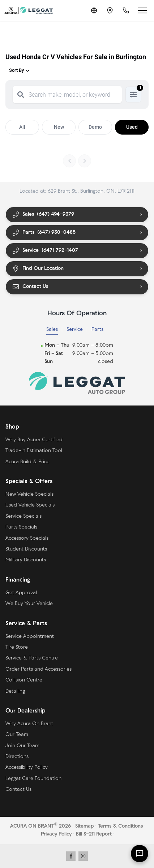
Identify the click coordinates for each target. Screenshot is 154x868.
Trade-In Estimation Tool (34, 451)
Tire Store (17, 647)
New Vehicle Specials (29, 494)
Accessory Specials (27, 538)
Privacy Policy (56, 834)
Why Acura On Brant (29, 724)
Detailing (15, 691)
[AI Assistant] (140, 854)
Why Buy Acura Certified (34, 440)
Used (132, 127)
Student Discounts (26, 549)
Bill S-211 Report (94, 834)
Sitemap (84, 826)
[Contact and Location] (110, 10)
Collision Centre (24, 680)
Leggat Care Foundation (33, 779)
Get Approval (21, 593)
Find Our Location (38, 269)
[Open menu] (142, 10)
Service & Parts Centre (32, 658)
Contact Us (30, 287)
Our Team (17, 735)
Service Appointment (30, 637)
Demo (95, 127)
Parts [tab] (97, 330)
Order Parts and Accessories (38, 669)
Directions (17, 757)
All (22, 127)
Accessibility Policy (27, 768)
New (59, 127)
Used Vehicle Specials (30, 505)
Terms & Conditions (120, 826)
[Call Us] (126, 10)
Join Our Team (22, 746)
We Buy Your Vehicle (29, 604)
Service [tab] (75, 330)
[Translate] (94, 10)
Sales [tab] (52, 330)
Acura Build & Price (27, 462)
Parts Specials (21, 527)
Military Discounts (26, 560)
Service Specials (23, 516)
